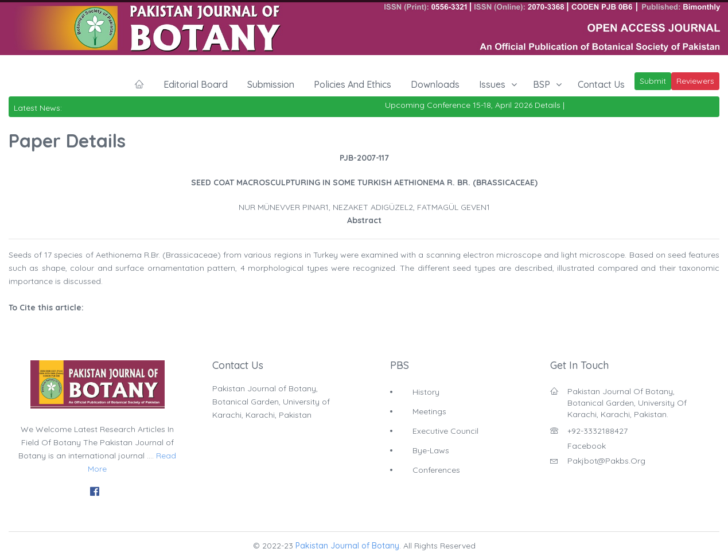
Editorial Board (196, 84)
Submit (653, 81)
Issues (492, 84)
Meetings (429, 411)
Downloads (435, 84)
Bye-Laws (431, 450)
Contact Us (601, 84)
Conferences (436, 470)
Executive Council (445, 431)
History (426, 392)
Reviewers (695, 81)
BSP (542, 84)
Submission (271, 84)
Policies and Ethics (353, 84)
